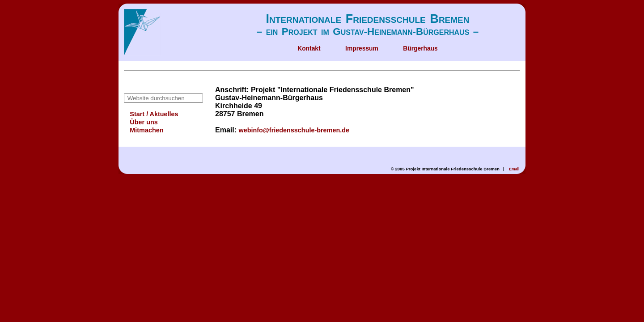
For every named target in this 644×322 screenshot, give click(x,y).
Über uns (144, 122)
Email (514, 169)
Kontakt (309, 48)
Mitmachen (146, 130)
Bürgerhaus (420, 48)
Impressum (362, 48)
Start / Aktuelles (154, 114)
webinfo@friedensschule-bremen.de (294, 130)
